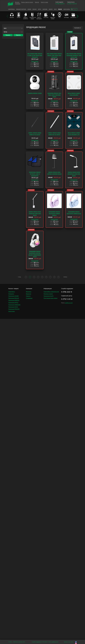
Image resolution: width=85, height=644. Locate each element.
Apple (40, 9)
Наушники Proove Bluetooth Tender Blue (74, 213)
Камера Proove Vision (35, 93)
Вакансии (29, 294)
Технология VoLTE (49, 296)
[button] (77, 16)
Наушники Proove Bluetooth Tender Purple (54, 214)
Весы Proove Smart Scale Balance (74, 94)
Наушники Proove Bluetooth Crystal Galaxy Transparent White (35, 254)
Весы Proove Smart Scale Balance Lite (74, 134)
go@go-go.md (69, 303)
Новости (28, 296)
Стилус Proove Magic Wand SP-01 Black (35, 134)
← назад (19, 277)
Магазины (29, 292)
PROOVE (60, 9)
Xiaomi (29, 9)
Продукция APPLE (13, 303)
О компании (29, 298)
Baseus (51, 9)
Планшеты (11, 294)
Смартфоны (11, 9)
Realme (35, 9)
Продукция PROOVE (14, 309)
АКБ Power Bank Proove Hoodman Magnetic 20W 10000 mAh (74, 55)
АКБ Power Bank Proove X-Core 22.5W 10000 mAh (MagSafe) (35, 55)
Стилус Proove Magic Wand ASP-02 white (54, 134)
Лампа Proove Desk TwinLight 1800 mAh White (35, 214)
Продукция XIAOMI (13, 296)
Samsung (45, 9)
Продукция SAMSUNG (14, 305)
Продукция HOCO (13, 307)
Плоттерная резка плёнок (50, 298)
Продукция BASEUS (14, 300)
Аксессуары (67, 9)
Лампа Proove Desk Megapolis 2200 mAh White (74, 174)
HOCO (55, 9)
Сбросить (18, 35)
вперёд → (66, 277)
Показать (8, 35)
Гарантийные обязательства (51, 292)
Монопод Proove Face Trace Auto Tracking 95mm (54, 95)
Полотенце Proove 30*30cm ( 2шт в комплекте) (35, 174)
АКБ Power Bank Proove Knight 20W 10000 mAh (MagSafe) (54, 55)
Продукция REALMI (14, 298)
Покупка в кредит (48, 294)
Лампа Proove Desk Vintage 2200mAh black (54, 173)
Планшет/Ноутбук (21, 9)
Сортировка (78, 28)
